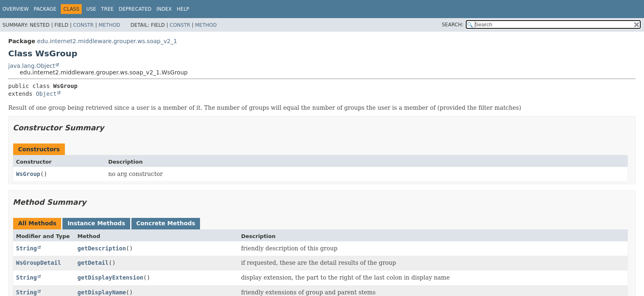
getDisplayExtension (110, 277)
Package (45, 9)
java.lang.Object (32, 66)
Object (46, 94)
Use (91, 9)
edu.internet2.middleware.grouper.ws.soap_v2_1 (107, 41)
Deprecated (135, 9)
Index (164, 9)
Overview (16, 9)
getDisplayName (102, 292)
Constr (83, 25)
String (26, 248)
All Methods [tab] (37, 223)
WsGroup (28, 174)
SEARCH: (453, 25)
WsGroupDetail (39, 263)
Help (183, 9)
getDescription (102, 248)
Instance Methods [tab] (96, 223)
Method (109, 25)
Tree (107, 9)
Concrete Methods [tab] (166, 223)
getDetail (93, 263)
